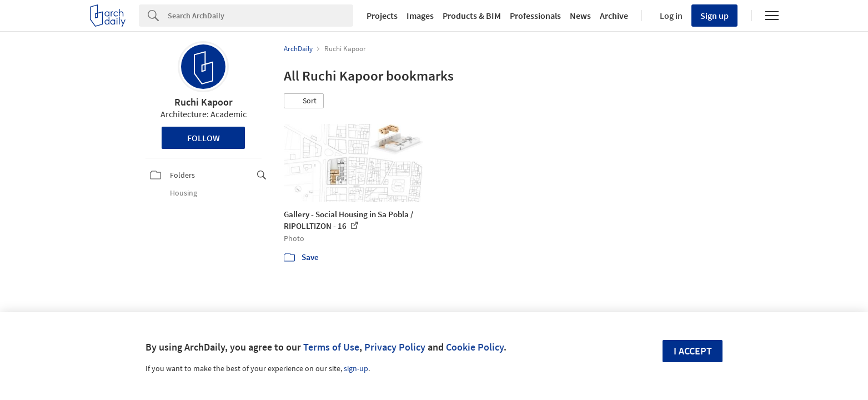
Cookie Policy (475, 347)
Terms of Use (331, 347)
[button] (304, 101)
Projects (382, 16)
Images (420, 16)
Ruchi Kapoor (204, 102)
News (580, 16)
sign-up (356, 368)
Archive (614, 16)
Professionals (535, 16)
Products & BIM (472, 16)
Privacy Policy (395, 347)
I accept (693, 351)
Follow (204, 138)
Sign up (714, 16)
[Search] (260, 16)
